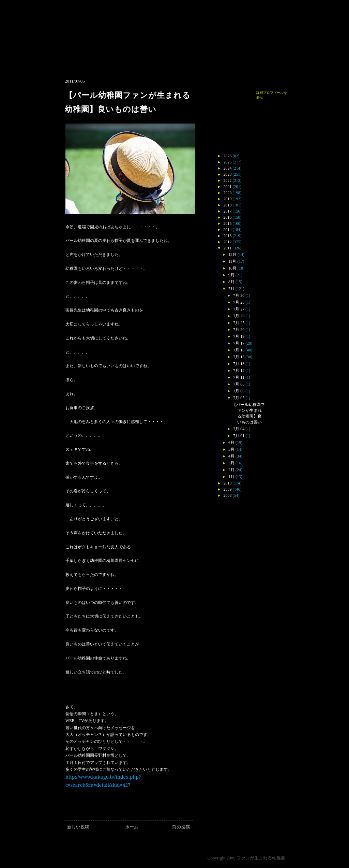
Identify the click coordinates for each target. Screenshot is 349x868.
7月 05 (239, 398)
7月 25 (239, 323)
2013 (228, 236)
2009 (228, 489)
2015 (228, 223)
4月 (231, 456)
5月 (231, 449)
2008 (228, 495)
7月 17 (239, 343)
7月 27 (239, 309)
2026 (228, 156)
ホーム (132, 827)
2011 (228, 248)
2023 (228, 174)
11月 (232, 261)
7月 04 (239, 429)
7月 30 (239, 295)
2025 (228, 162)
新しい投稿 (78, 827)
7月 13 (239, 364)
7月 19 (239, 336)
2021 (228, 187)
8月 (231, 282)
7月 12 (239, 371)
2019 (228, 199)
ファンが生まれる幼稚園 (261, 858)
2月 (231, 470)
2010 (228, 483)
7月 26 (239, 316)
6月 (231, 443)
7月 (231, 289)
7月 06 (239, 391)
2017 (228, 211)
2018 (228, 205)
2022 (228, 180)
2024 (228, 168)
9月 (231, 275)
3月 (231, 463)
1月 (231, 477)
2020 (228, 193)
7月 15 (239, 357)
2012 (228, 242)
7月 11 (239, 377)
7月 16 (239, 350)
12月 (232, 255)
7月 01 (239, 436)
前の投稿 (181, 827)
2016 (228, 217)
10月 (232, 268)
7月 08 (239, 384)
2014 (228, 230)
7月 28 (239, 302)
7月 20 (239, 330)
